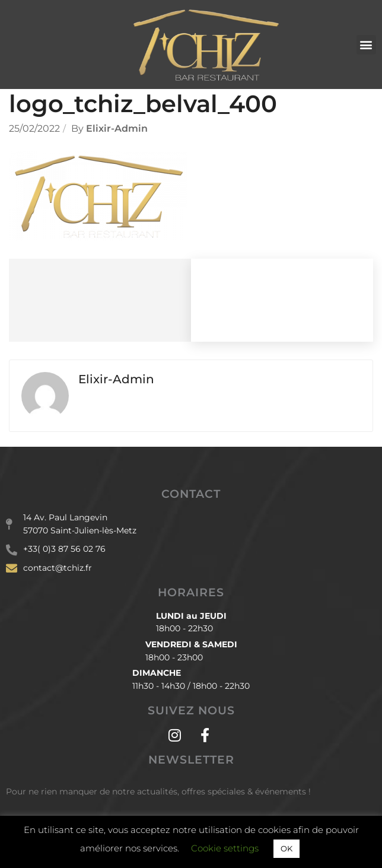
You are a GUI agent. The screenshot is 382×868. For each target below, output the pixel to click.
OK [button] (286, 848)
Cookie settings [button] (225, 848)
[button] (366, 45)
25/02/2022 (34, 128)
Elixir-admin (117, 128)
